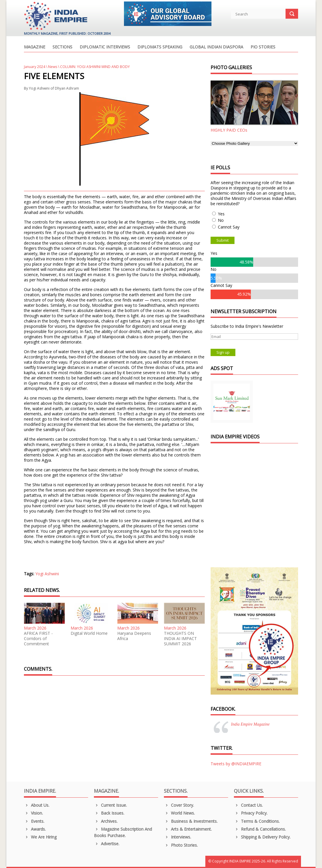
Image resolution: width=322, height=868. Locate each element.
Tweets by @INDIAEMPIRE (236, 764)
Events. (34, 821)
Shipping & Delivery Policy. (262, 837)
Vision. (33, 813)
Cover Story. (179, 805)
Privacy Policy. (251, 813)
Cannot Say (229, 227)
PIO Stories (263, 47)
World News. (179, 813)
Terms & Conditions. (257, 821)
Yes (221, 214)
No (221, 220)
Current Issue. (110, 805)
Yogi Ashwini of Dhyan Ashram (54, 88)
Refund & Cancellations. (260, 829)
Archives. (106, 821)
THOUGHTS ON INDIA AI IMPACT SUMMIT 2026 (180, 639)
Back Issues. (109, 813)
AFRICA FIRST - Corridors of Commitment (38, 639)
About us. (37, 805)
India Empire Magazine (250, 724)
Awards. (35, 829)
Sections (62, 47)
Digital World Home (89, 633)
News (53, 67)
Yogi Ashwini (47, 574)
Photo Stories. (181, 845)
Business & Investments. (191, 821)
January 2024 (35, 67)
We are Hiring (40, 837)
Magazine (35, 47)
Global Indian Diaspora (216, 47)
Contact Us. (248, 805)
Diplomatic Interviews (105, 47)
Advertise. (107, 844)
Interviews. (177, 837)
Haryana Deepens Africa (134, 636)
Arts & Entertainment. (188, 829)
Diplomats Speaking (160, 47)
